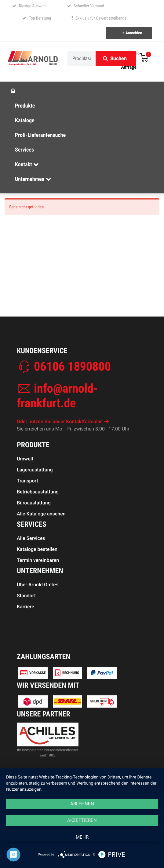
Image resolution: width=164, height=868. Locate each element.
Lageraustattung (35, 470)
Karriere (26, 607)
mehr (82, 837)
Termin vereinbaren (38, 560)
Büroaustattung (34, 503)
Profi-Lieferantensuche (40, 135)
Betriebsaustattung (38, 492)
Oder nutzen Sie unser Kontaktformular (63, 421)
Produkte (25, 106)
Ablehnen (82, 804)
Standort (26, 596)
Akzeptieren (82, 820)
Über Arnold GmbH (37, 585)
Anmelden (132, 33)
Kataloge (25, 121)
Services (24, 150)
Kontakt (27, 165)
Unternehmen (33, 179)
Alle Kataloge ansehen (41, 514)
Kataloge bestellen (37, 549)
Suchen (118, 59)
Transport (27, 481)
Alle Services (31, 538)
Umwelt (25, 459)
